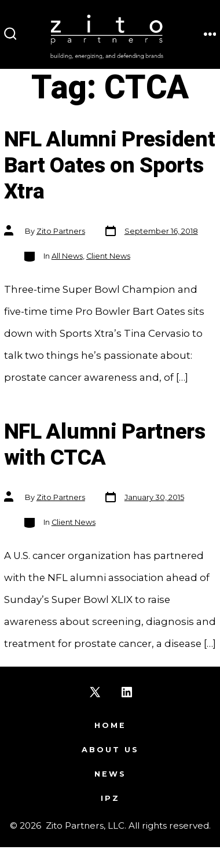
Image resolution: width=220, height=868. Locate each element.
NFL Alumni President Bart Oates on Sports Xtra (110, 166)
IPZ (110, 798)
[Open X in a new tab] (95, 692)
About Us (110, 750)
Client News (108, 256)
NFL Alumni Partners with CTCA (105, 445)
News (110, 774)
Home (110, 725)
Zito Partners (61, 231)
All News (67, 256)
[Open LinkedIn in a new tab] (127, 692)
